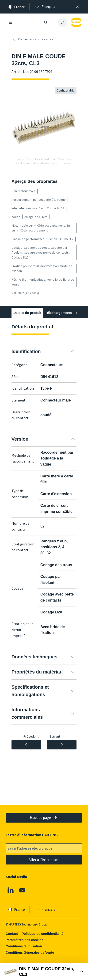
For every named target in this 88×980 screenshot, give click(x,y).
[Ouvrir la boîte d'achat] (44, 972)
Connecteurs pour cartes (32, 39)
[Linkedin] (11, 890)
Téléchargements (59, 313)
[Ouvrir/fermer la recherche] (46, 22)
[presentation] (45, 7)
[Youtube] (22, 890)
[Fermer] (77, 7)
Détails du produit (27, 313)
